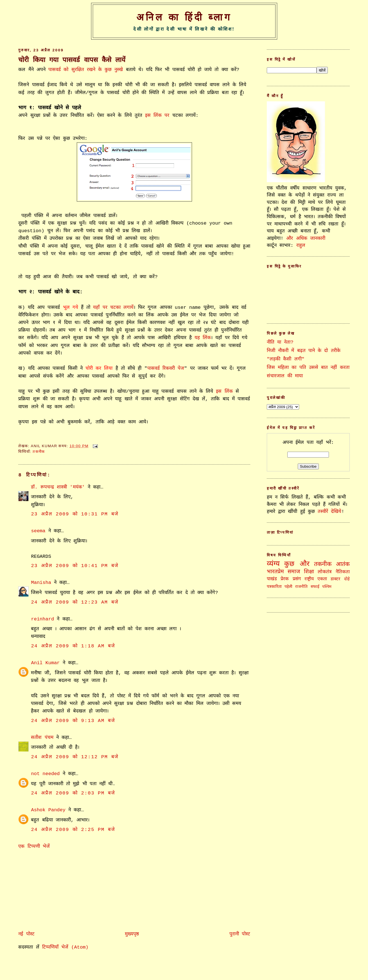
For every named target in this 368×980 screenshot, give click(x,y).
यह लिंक (203, 338)
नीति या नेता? (280, 342)
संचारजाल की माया (285, 376)
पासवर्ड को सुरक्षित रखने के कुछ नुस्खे (86, 70)
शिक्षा (309, 572)
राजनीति (301, 587)
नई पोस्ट (26, 934)
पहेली (288, 587)
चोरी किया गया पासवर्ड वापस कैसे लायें (72, 60)
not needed (45, 774)
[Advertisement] (60, 889)
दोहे (347, 579)
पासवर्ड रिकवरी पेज (166, 368)
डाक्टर (335, 579)
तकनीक (39, 452)
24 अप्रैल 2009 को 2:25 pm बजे (73, 830)
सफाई (315, 587)
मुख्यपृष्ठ (132, 934)
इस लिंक (224, 391)
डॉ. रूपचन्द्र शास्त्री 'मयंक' (58, 487)
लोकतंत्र (325, 572)
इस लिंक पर (157, 116)
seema (38, 531)
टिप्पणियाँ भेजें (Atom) (65, 947)
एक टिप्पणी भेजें (34, 847)
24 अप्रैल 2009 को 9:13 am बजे (73, 721)
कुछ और (297, 564)
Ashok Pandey (48, 810)
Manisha (41, 583)
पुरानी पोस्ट (240, 934)
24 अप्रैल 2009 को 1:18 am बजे (73, 646)
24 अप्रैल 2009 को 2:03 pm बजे (73, 793)
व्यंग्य (273, 564)
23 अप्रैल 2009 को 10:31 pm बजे (75, 514)
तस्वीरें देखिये (329, 512)
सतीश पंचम (42, 738)
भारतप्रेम (275, 572)
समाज (294, 572)
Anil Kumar (45, 663)
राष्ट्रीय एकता (316, 579)
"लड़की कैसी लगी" (286, 359)
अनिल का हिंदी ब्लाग (184, 17)
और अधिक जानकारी (306, 238)
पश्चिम (327, 587)
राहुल (301, 245)
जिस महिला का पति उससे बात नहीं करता (308, 368)
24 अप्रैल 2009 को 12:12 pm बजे (75, 757)
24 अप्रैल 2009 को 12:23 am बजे (75, 602)
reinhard (42, 619)
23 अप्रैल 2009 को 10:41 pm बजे (75, 566)
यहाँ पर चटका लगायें (113, 308)
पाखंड (272, 579)
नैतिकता (343, 572)
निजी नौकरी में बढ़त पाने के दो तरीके (303, 351)
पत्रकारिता (274, 587)
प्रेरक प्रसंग (291, 579)
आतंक (343, 564)
